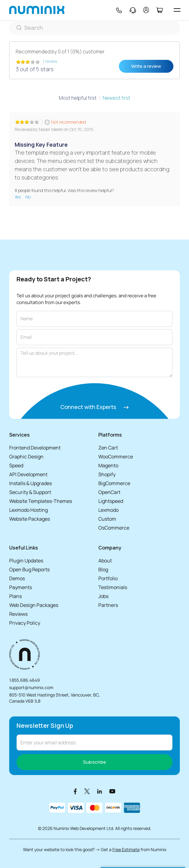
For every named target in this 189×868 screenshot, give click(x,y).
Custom (107, 519)
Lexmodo (108, 510)
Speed (16, 465)
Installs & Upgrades (30, 483)
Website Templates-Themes (41, 501)
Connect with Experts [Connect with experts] (95, 407)
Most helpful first (78, 98)
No (28, 197)
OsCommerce (114, 528)
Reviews (18, 614)
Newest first (116, 98)
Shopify (107, 474)
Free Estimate (126, 849)
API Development (28, 474)
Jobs (103, 596)
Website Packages (30, 519)
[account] (146, 10)
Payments (21, 587)
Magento (108, 465)
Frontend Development (35, 448)
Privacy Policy (25, 623)
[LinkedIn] (100, 791)
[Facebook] (75, 791)
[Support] (133, 10)
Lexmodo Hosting (28, 510)
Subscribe (95, 762)
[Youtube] (112, 791)
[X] (87, 791)
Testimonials (113, 587)
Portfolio (108, 578)
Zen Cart (108, 448)
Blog (103, 569)
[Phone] (119, 10)
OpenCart (109, 492)
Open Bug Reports (29, 569)
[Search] (95, 28)
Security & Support (30, 492)
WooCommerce (116, 457)
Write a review (146, 66)
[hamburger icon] (177, 10)
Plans (15, 596)
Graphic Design (26, 457)
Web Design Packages (34, 605)
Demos (17, 578)
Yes (18, 197)
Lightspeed (111, 501)
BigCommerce (114, 483)
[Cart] (159, 10)
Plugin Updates (26, 561)
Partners (108, 605)
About (105, 561)
